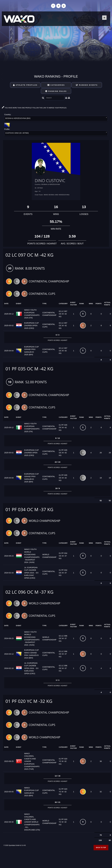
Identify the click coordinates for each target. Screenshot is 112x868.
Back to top (101, 848)
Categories (56, 85)
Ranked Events (87, 85)
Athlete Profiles (25, 85)
